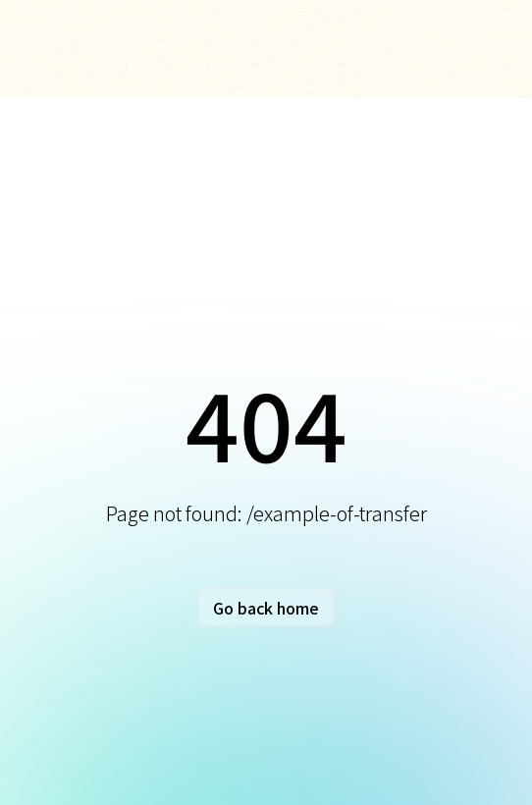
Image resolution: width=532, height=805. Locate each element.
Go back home (266, 608)
